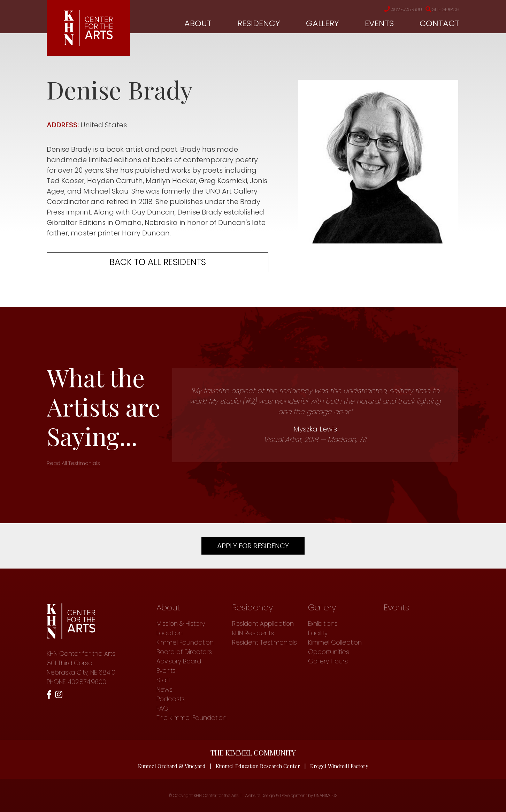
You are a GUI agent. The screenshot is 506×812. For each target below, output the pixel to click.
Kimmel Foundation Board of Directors (185, 647)
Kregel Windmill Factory (339, 766)
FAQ (162, 708)
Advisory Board (179, 661)
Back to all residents (158, 262)
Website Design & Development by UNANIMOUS (291, 795)
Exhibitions (323, 623)
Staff (163, 680)
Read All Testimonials (73, 463)
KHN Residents (253, 633)
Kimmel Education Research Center (258, 766)
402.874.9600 (403, 9)
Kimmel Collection (335, 642)
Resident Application (263, 623)
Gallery (323, 23)
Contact (439, 23)
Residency (259, 23)
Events (379, 23)
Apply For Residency (253, 546)
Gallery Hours (328, 661)
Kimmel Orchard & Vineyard (172, 766)
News (164, 689)
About (198, 23)
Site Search (442, 9)
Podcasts (171, 699)
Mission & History (181, 623)
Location (170, 633)
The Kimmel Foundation (191, 718)
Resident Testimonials (264, 642)
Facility (318, 633)
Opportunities (329, 652)
